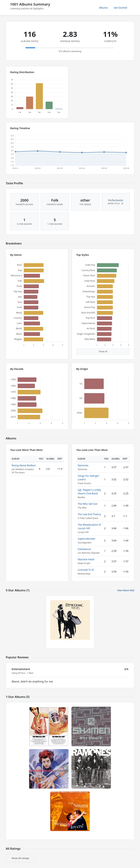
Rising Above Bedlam (24, 465)
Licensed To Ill (86, 570)
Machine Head (86, 559)
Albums (104, 8)
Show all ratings (20, 858)
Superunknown (86, 539)
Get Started (120, 8)
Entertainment (21, 669)
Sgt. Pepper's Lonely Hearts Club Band (89, 492)
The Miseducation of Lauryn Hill (89, 526)
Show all (103, 351)
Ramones (83, 465)
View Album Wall (126, 590)
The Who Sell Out (88, 504)
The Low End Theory (89, 514)
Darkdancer (84, 549)
